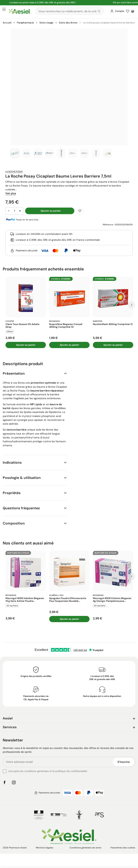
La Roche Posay (14, 171)
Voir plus (11, 193)
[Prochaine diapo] (132, 305)
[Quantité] (14, 211)
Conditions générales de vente (85, 848)
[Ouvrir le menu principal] (4, 10)
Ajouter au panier (26, 345)
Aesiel (8, 718)
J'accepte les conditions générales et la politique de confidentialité (48, 771)
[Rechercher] (70, 11)
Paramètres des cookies (123, 848)
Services (10, 727)
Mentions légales (45, 848)
